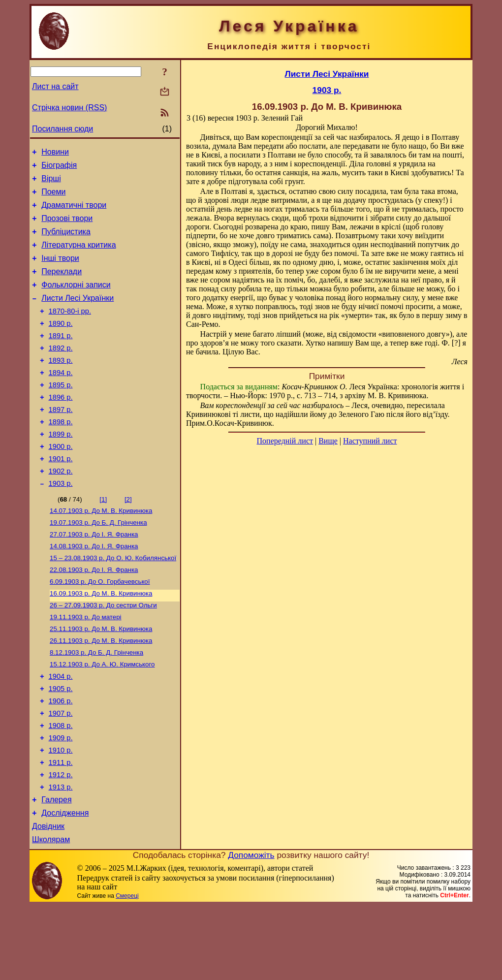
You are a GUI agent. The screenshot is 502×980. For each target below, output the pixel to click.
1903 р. (61, 523)
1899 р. (61, 468)
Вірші (51, 183)
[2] (128, 539)
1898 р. (61, 454)
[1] (103, 539)
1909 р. (61, 800)
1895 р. (61, 413)
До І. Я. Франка (94, 577)
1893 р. (61, 385)
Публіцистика (66, 242)
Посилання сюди (63, 129)
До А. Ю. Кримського (102, 718)
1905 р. (61, 745)
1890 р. (61, 344)
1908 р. (61, 787)
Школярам (51, 914)
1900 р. (61, 482)
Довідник (48, 899)
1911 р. (61, 828)
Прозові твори (67, 227)
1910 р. (61, 814)
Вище (328, 441)
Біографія (59, 168)
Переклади (62, 286)
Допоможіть (251, 929)
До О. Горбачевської (100, 628)
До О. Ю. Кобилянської (113, 603)
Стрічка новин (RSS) (69, 108)
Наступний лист (370, 441)
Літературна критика (78, 257)
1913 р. (61, 855)
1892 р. (61, 372)
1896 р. (61, 427)
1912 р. (61, 842)
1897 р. (61, 441)
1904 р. (61, 731)
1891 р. (61, 358)
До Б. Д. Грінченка (98, 564)
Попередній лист (285, 441)
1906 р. (61, 759)
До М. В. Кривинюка (101, 552)
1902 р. (61, 509)
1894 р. (61, 399)
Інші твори (60, 271)
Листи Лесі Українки (78, 316)
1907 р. (61, 773)
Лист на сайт (55, 86)
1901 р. (61, 496)
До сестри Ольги (103, 654)
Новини (55, 153)
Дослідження (65, 884)
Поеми (53, 198)
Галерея (56, 869)
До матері (86, 667)
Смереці (127, 970)
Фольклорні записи (76, 301)
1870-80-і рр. (70, 330)
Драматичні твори (74, 212)
